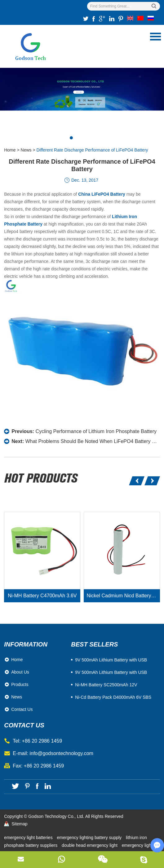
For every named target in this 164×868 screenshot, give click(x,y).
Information (26, 644)
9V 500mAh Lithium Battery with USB (111, 672)
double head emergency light (90, 845)
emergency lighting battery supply (90, 838)
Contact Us (22, 709)
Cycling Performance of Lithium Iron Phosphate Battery (96, 431)
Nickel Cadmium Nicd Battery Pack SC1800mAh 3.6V (123, 596)
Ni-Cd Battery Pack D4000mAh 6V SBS (113, 697)
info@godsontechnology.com (61, 753)
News (26, 150)
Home (10, 150)
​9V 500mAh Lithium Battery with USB (111, 660)
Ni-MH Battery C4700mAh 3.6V (42, 596)
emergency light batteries (29, 838)
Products (20, 684)
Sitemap (19, 824)
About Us (20, 672)
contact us (24, 725)
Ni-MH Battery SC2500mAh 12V (106, 685)
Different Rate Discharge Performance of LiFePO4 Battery (92, 150)
